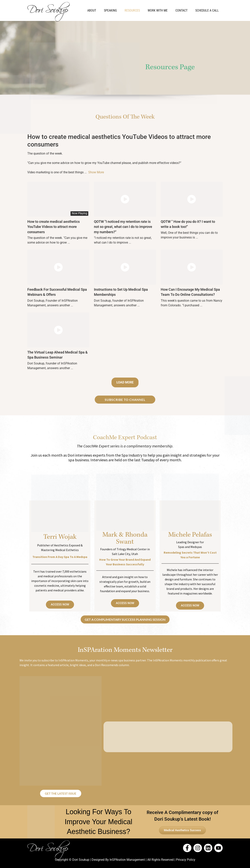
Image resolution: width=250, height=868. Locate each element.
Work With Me (158, 10)
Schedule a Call (207, 10)
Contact (181, 10)
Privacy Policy (186, 860)
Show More (96, 172)
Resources (132, 10)
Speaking (110, 10)
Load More (125, 382)
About (92, 10)
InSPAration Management (127, 860)
